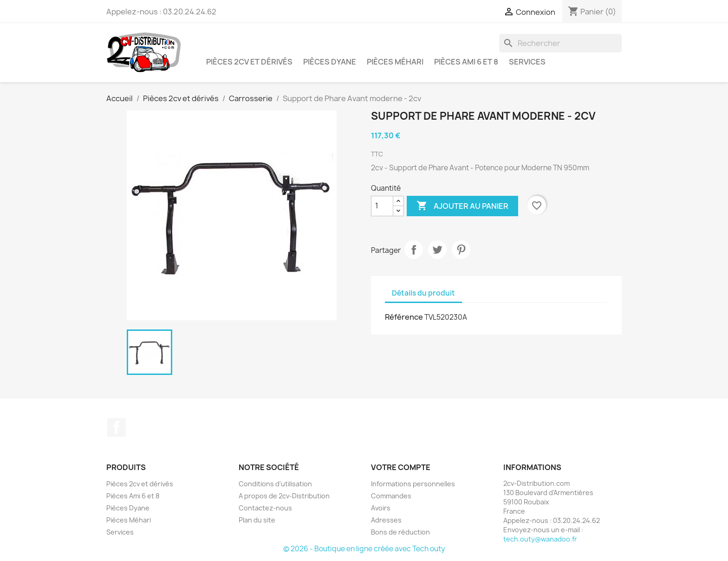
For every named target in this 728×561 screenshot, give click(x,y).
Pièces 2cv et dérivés (249, 62)
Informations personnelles (413, 484)
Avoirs (381, 508)
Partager (414, 250)
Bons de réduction (400, 532)
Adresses (386, 520)
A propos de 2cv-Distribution (284, 496)
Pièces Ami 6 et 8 (466, 62)
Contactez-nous (265, 508)
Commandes (391, 496)
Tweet (437, 250)
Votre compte (401, 467)
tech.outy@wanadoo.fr (540, 539)
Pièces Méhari (395, 62)
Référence (404, 317)
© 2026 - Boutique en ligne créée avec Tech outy (364, 549)
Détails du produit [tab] (423, 293)
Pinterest (461, 250)
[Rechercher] (560, 43)
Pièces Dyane (330, 62)
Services (527, 62)
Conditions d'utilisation (275, 484)
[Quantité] (382, 206)
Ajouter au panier (462, 206)
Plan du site (257, 520)
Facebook (117, 427)
